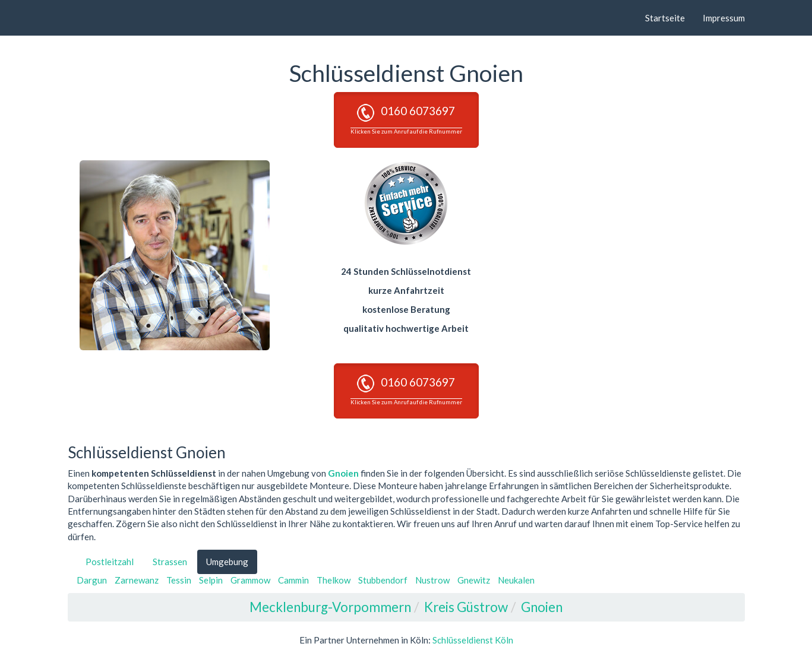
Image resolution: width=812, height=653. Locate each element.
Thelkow (334, 580)
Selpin (211, 580)
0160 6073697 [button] (406, 119)
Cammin (293, 580)
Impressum (724, 18)
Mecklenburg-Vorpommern (330, 607)
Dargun (92, 580)
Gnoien (343, 473)
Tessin (179, 580)
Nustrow (432, 580)
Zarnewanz (137, 580)
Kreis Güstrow (466, 607)
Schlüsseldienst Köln (473, 640)
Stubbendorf (383, 580)
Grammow (250, 580)
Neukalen (516, 580)
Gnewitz (474, 580)
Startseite (665, 18)
